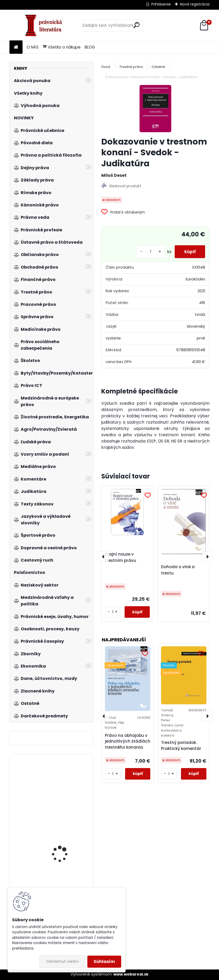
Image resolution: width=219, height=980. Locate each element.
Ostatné (158, 67)
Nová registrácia (195, 4)
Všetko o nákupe (62, 47)
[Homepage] (16, 47)
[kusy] (148, 252)
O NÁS (33, 47)
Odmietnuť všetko (62, 962)
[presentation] (104, 557)
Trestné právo (131, 67)
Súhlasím (104, 962)
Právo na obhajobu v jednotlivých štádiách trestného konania (128, 741)
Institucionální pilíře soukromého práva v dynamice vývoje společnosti (63, 832)
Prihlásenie (161, 4)
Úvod (106, 67)
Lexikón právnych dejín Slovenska (65, 787)
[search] (137, 25)
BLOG (90, 47)
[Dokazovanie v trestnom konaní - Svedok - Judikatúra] (155, 109)
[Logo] (46, 25)
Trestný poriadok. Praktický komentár (181, 745)
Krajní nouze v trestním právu (121, 557)
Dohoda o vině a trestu (178, 570)
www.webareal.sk (131, 974)
